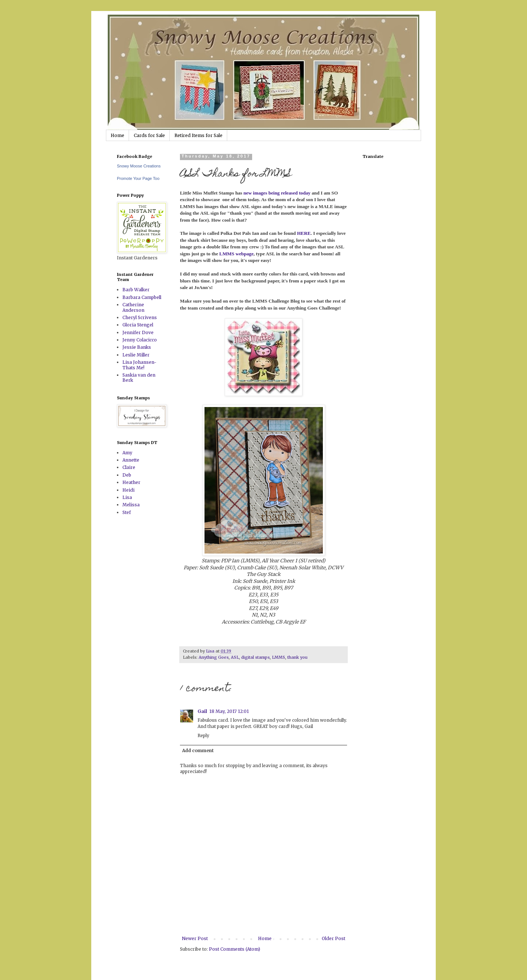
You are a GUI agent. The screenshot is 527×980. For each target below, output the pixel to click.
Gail (202, 711)
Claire (129, 467)
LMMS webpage (236, 254)
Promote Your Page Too (138, 178)
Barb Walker (136, 290)
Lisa (127, 497)
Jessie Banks (137, 347)
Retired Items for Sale (198, 135)
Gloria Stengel (138, 325)
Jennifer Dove (138, 332)
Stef (127, 512)
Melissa (131, 505)
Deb (127, 475)
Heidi (128, 490)
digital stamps (255, 657)
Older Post (333, 938)
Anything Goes (214, 657)
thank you (297, 657)
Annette (131, 460)
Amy (127, 453)
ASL (235, 657)
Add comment (198, 750)
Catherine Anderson (133, 307)
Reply (203, 735)
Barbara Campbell (142, 297)
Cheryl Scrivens (140, 317)
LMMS (279, 657)
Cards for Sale (149, 135)
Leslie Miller (136, 355)
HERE (304, 233)
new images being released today (277, 193)
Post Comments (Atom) (235, 949)
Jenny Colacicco (140, 340)
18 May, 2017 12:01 (229, 711)
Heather (131, 482)
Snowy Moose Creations (139, 166)
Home (117, 135)
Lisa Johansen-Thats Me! (139, 365)
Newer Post (195, 938)
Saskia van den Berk (139, 378)
